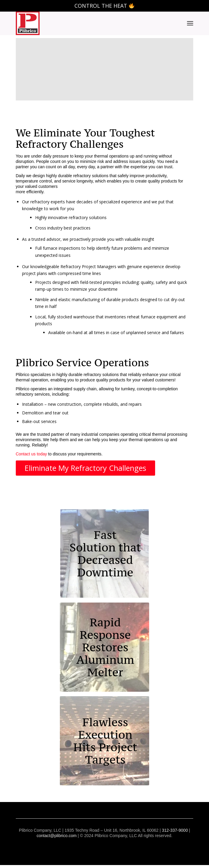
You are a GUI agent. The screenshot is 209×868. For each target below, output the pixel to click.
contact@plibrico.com (57, 836)
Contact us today (31, 454)
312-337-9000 (175, 830)
